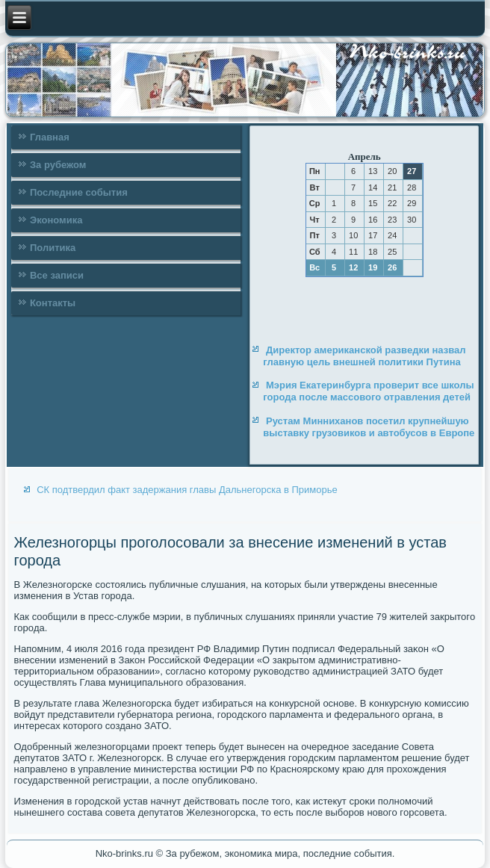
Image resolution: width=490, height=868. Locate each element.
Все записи (57, 275)
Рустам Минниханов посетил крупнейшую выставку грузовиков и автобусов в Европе (369, 427)
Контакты (53, 303)
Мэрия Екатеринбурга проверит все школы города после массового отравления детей (368, 391)
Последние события (79, 192)
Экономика (56, 220)
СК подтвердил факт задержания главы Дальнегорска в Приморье (187, 490)
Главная (50, 137)
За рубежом (58, 165)
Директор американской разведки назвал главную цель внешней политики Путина (364, 356)
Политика (53, 248)
